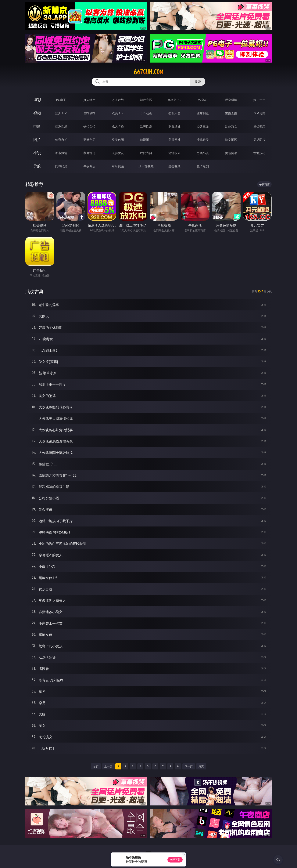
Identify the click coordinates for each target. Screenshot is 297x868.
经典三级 (203, 126)
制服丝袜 (174, 126)
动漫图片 (146, 140)
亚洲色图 (89, 140)
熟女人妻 (174, 113)
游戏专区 (146, 100)
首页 (96, 766)
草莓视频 (118, 166)
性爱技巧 (259, 153)
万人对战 (118, 100)
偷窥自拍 (61, 140)
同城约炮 (61, 166)
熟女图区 (231, 140)
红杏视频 (174, 166)
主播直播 (231, 113)
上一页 (108, 766)
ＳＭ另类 (259, 113)
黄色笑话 (231, 153)
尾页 (201, 766)
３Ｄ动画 (146, 113)
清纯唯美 (203, 140)
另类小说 (203, 153)
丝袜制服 (203, 113)
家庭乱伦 (89, 153)
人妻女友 (118, 153)
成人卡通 (118, 126)
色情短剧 (203, 166)
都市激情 (61, 153)
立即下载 (175, 860)
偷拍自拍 (89, 126)
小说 (37, 153)
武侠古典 (146, 153)
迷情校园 (174, 153)
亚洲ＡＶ (61, 113)
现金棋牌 (231, 100)
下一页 (189, 766)
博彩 (37, 100)
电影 (37, 126)
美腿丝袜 (174, 140)
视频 (37, 113)
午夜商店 (89, 166)
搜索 (198, 82)
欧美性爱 (146, 126)
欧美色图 (118, 140)
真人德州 (89, 100)
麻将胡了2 (174, 100)
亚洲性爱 (61, 126)
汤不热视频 (146, 166)
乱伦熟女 (231, 126)
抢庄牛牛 (259, 100)
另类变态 (259, 126)
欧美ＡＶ (118, 113)
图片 (37, 140)
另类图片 (259, 140)
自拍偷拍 (89, 113)
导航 (37, 166)
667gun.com (148, 72)
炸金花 (203, 100)
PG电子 (61, 100)
